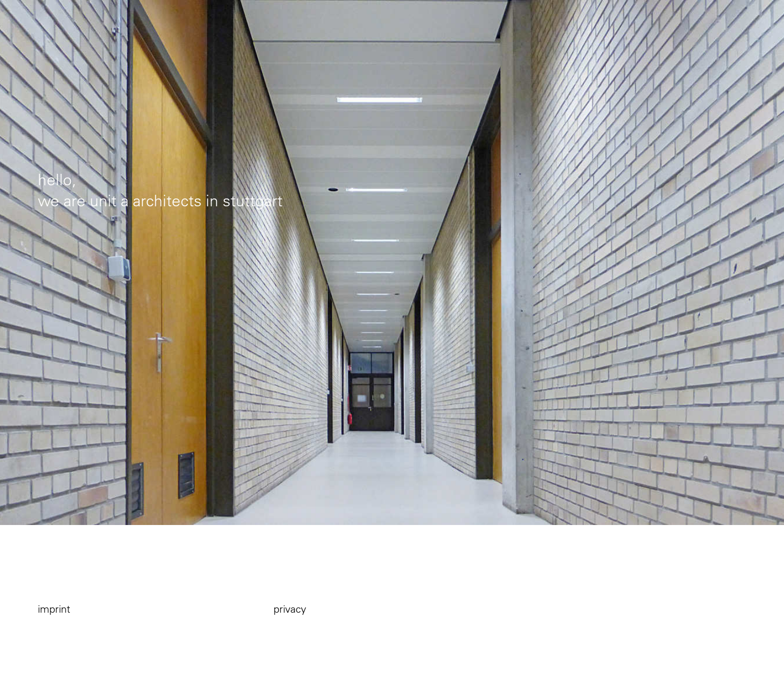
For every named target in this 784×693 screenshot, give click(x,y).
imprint (54, 609)
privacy (290, 609)
